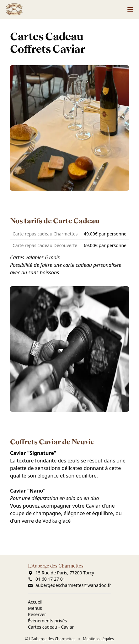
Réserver (37, 614)
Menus (35, 608)
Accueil (35, 602)
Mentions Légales (98, 639)
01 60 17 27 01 (47, 579)
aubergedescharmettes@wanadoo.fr (69, 585)
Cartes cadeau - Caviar (51, 627)
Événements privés (47, 621)
